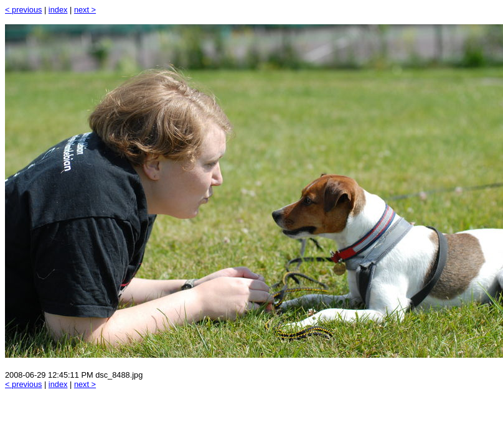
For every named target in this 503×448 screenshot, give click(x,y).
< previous (23, 10)
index (58, 10)
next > (85, 10)
